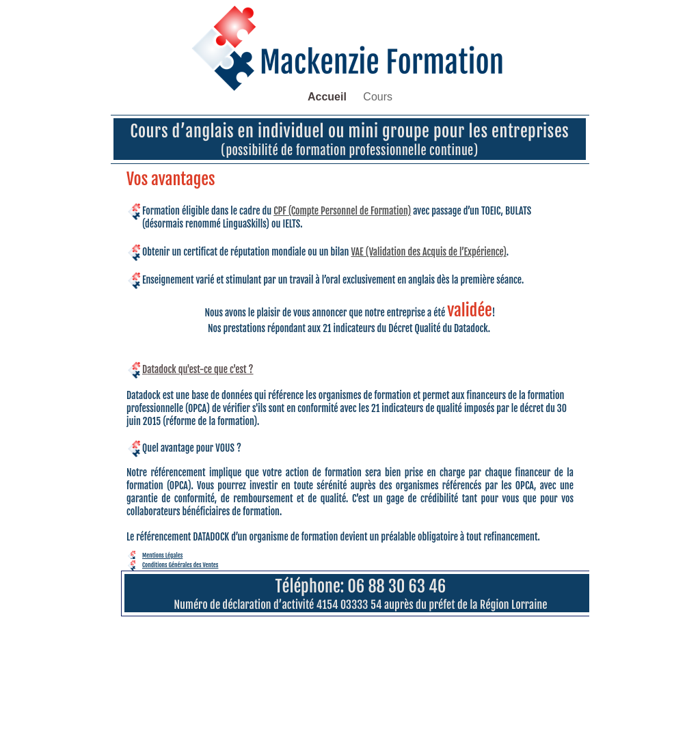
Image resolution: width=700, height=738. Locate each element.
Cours (378, 97)
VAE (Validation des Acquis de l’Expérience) (428, 252)
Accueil (328, 97)
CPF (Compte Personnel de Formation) (342, 211)
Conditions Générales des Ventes (180, 565)
